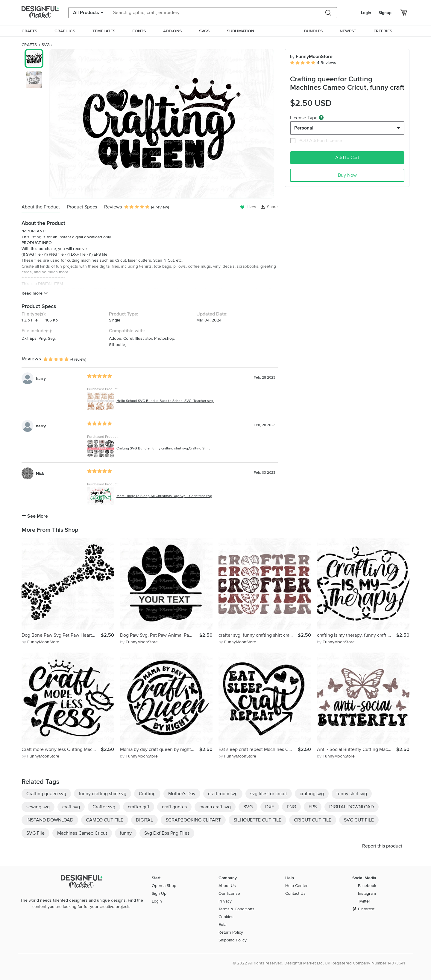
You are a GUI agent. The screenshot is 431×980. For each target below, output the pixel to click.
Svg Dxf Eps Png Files (167, 833)
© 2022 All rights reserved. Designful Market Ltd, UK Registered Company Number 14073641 (319, 963)
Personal (304, 128)
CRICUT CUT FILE (313, 820)
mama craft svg (215, 807)
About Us (227, 886)
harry (41, 378)
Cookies (226, 917)
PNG (291, 807)
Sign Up (159, 893)
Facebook (367, 886)
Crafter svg (104, 807)
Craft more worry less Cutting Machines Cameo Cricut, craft (61, 749)
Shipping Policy (233, 940)
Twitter (364, 901)
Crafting (147, 794)
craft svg (71, 807)
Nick (40, 474)
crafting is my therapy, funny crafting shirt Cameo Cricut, (357, 635)
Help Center (296, 886)
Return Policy (231, 932)
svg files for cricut (269, 794)
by (40, 642)
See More (35, 516)
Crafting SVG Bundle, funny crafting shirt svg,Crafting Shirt (163, 448)
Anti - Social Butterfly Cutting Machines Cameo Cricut (357, 749)
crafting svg (312, 794)
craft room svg (223, 794)
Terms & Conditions (236, 909)
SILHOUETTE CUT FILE (257, 820)
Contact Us (295, 893)
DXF (270, 807)
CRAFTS (29, 45)
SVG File (35, 833)
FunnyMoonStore (311, 57)
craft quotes (174, 807)
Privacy (225, 901)
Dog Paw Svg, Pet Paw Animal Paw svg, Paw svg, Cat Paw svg (160, 635)
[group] (162, 124)
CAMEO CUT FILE (105, 820)
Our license (229, 893)
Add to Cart (347, 158)
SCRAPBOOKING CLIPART (193, 820)
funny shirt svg (352, 794)
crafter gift (139, 807)
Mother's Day (182, 794)
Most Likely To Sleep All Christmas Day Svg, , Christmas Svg (164, 496)
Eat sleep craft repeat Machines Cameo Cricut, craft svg (258, 749)
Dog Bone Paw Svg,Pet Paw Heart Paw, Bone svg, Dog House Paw (61, 635)
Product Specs (82, 207)
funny (126, 833)
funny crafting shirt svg (103, 794)
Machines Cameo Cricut (82, 833)
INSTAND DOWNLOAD (50, 820)
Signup (385, 13)
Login (366, 13)
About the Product (41, 207)
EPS (313, 807)
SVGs (47, 45)
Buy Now (347, 175)
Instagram (367, 893)
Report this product (382, 846)
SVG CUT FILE (359, 820)
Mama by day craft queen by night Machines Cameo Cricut (160, 749)
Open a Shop (164, 886)
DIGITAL (144, 820)
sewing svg (38, 807)
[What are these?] (321, 118)
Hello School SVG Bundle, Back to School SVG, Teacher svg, (165, 401)
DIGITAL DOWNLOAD (352, 807)
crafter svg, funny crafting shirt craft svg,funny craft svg (258, 635)
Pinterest (366, 909)
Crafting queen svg (46, 794)
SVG (248, 807)
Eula (222, 925)
